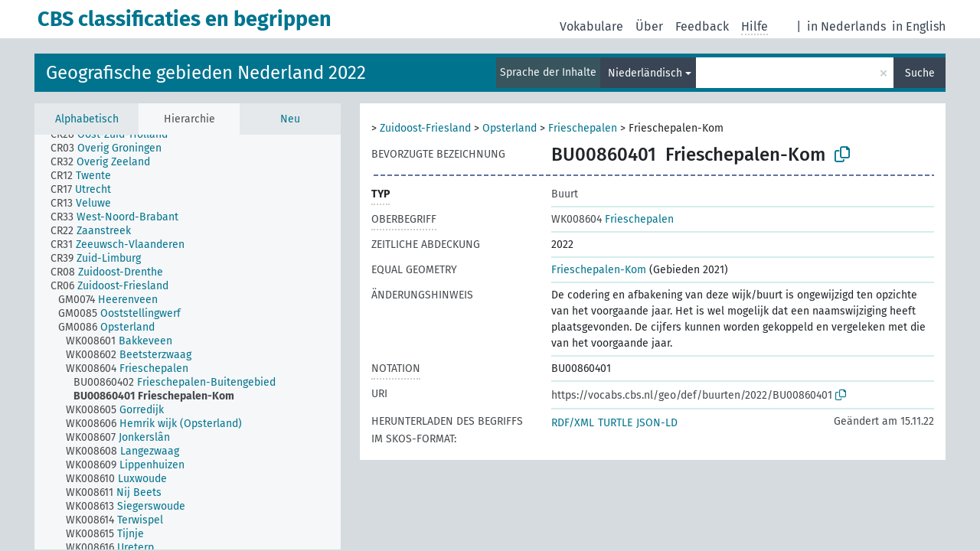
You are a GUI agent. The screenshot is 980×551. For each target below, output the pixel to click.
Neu (290, 119)
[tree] (188, 342)
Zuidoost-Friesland (425, 128)
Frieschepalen (583, 128)
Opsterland (510, 128)
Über (649, 26)
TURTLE (615, 423)
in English (919, 26)
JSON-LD (657, 423)
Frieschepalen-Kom (599, 270)
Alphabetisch (87, 119)
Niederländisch (645, 73)
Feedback (702, 26)
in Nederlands (846, 26)
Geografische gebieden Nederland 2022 (206, 73)
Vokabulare (591, 26)
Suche (920, 73)
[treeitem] (116, 135)
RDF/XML (573, 423)
